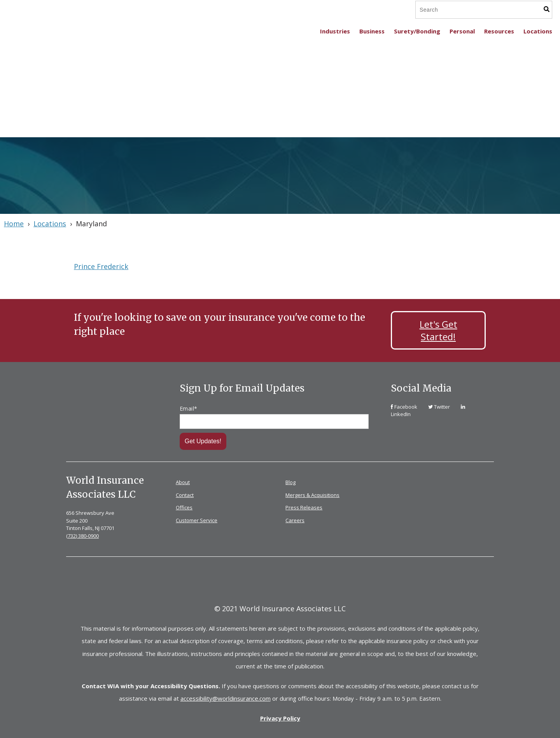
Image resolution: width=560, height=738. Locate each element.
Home (14, 224)
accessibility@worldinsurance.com (226, 697)
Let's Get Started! (438, 330)
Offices (184, 507)
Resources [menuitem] (499, 31)
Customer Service (197, 519)
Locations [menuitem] (538, 31)
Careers (295, 519)
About (183, 481)
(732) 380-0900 (82, 535)
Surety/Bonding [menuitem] (417, 31)
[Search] (470, 10)
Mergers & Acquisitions (312, 494)
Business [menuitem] (372, 31)
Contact (185, 494)
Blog (290, 481)
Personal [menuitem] (462, 31)
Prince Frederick (101, 266)
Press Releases (304, 507)
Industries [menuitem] (335, 31)
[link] (405, 406)
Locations (50, 224)
